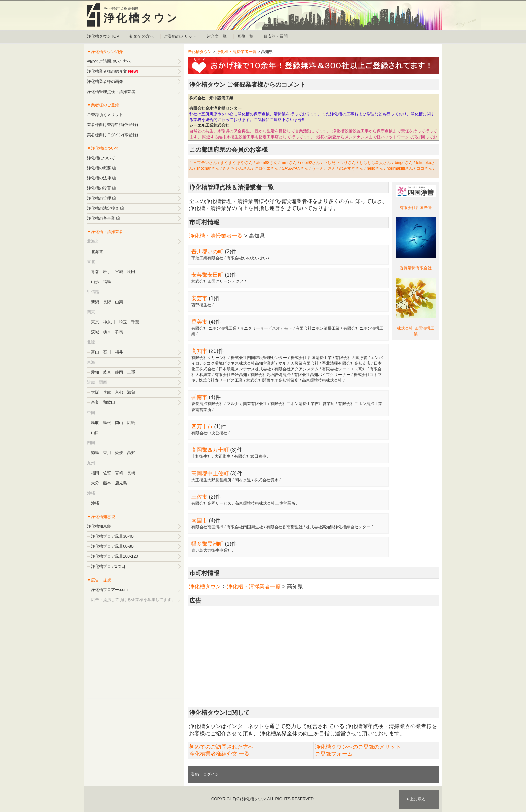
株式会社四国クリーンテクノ (217, 281)
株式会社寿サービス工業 (221, 380)
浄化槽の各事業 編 (103, 218)
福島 (107, 282)
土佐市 (199, 497)
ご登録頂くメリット (105, 115)
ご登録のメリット (180, 36)
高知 (131, 453)
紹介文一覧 (217, 36)
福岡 (95, 473)
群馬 (119, 332)
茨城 (95, 332)
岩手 (107, 272)
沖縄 (95, 503)
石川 (107, 352)
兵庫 (107, 392)
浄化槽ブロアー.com (109, 590)
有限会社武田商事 (250, 456)
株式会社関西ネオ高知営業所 (272, 380)
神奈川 (109, 322)
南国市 (199, 520)
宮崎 (119, 473)
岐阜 (107, 372)
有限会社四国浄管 (416, 208)
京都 (119, 392)
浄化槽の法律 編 (101, 178)
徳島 (95, 453)
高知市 (199, 351)
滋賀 (131, 392)
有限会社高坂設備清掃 (270, 375)
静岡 (119, 372)
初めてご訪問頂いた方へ (109, 61)
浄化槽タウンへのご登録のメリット (358, 747)
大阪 (95, 392)
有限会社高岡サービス (211, 503)
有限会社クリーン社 (209, 358)
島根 (107, 423)
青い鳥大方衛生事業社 (211, 550)
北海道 (97, 252)
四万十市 (202, 426)
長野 (107, 302)
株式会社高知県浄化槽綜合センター (338, 527)
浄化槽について (101, 158)
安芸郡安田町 (207, 275)
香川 (107, 453)
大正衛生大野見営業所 (211, 480)
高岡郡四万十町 (210, 450)
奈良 (95, 402)
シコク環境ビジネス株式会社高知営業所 (239, 363)
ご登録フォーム (334, 754)
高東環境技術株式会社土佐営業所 (265, 503)
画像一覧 (245, 36)
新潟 (95, 302)
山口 (95, 433)
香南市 (199, 397)
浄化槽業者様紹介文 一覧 (219, 754)
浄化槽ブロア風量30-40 (112, 536)
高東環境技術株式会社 (322, 380)
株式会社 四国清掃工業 (311, 358)
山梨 (119, 302)
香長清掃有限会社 (416, 268)
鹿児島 (121, 483)
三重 (131, 372)
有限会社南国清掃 (207, 527)
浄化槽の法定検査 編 (106, 208)
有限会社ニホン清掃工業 (318, 328)
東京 (95, 322)
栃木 (107, 332)
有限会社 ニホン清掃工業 (214, 328)
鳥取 (95, 423)
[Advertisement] (313, 657)
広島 (131, 423)
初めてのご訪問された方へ (221, 747)
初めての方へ (142, 36)
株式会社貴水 (266, 480)
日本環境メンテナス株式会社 (245, 369)
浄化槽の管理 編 (101, 198)
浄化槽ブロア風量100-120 (114, 556)
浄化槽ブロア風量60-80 (112, 546)
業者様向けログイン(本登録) (112, 135)
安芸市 (199, 298)
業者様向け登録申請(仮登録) (112, 125)
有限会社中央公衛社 (209, 433)
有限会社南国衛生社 (245, 527)
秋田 (131, 272)
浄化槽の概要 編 (101, 168)
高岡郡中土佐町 (210, 473)
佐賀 (107, 473)
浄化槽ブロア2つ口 (108, 566)
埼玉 (123, 322)
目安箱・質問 (276, 36)
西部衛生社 (201, 305)
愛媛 (119, 453)
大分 (95, 483)
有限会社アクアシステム (297, 369)
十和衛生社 (201, 456)
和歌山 (109, 402)
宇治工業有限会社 (207, 258)
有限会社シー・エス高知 (344, 369)
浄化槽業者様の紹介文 (107, 71)
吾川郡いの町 (207, 251)
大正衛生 (223, 456)
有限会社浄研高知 (231, 375)
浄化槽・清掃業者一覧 (236, 52)
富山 (95, 352)
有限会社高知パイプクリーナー (322, 375)
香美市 (199, 322)
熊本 (107, 483)
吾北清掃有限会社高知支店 (346, 363)
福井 (119, 352)
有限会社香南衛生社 (284, 527)
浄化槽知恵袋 (99, 526)
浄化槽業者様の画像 (105, 82)
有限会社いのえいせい (247, 258)
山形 (95, 282)
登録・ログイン (205, 774)
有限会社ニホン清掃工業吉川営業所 (303, 404)
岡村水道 (243, 480)
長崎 (131, 473)
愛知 (95, 372)
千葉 (135, 322)
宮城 (119, 272)
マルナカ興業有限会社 (299, 363)
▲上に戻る (416, 799)
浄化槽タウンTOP (103, 36)
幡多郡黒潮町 (207, 544)
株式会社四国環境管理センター (259, 358)
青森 (95, 272)
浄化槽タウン (141, 18)
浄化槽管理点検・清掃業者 (111, 92)
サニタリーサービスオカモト (266, 328)
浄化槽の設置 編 (101, 188)
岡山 (119, 423)
